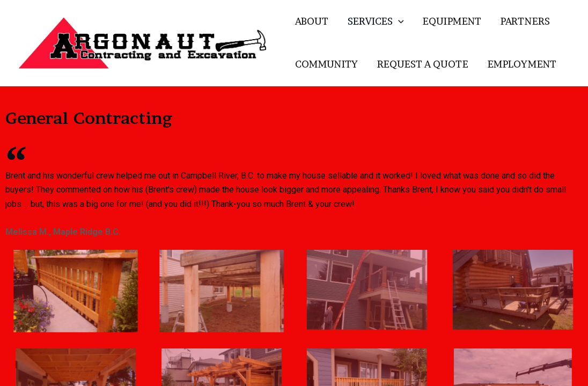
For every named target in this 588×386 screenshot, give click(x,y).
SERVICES (376, 21)
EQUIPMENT (452, 21)
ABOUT (312, 21)
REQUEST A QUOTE (423, 64)
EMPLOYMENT (522, 64)
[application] (398, 21)
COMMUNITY (326, 64)
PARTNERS (525, 21)
